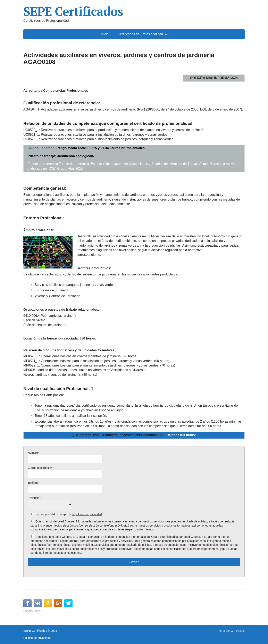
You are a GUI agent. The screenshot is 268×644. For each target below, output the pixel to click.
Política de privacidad (37, 638)
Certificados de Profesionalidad (140, 34)
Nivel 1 (39, 611)
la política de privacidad (87, 514)
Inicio (105, 34)
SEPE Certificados (73, 11)
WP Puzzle (238, 631)
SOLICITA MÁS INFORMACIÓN (214, 78)
